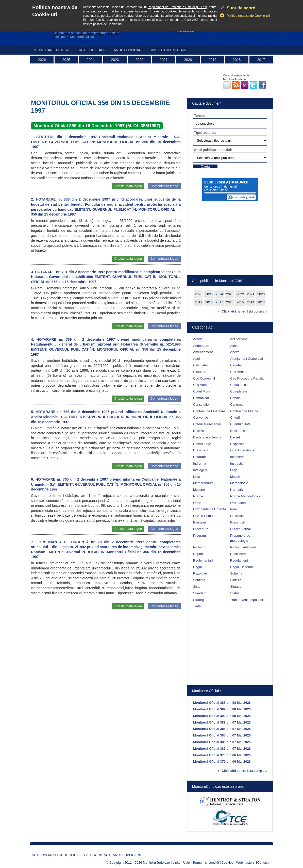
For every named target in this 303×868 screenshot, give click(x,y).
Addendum (201, 346)
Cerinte (235, 365)
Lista (197, 477)
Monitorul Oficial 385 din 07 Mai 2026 (222, 735)
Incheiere (237, 457)
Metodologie (239, 483)
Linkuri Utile (181, 863)
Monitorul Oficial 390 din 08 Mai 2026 (222, 716)
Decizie (199, 431)
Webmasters (245, 863)
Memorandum (203, 483)
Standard (200, 593)
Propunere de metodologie (240, 538)
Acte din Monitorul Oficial (57, 855)
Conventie (201, 417)
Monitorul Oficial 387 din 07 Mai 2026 (222, 749)
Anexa (235, 352)
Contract (236, 405)
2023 (115, 60)
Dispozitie (237, 444)
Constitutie (201, 405)
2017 (261, 60)
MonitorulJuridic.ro (156, 863)
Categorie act (92, 50)
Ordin (197, 503)
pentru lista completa (244, 311)
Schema (236, 573)
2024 (90, 60)
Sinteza (236, 580)
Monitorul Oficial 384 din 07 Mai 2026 (222, 729)
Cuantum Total (241, 424)
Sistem (198, 587)
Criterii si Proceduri (207, 424)
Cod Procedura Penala (247, 378)
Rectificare (238, 554)
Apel (196, 359)
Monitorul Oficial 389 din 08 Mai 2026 (222, 709)
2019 (212, 60)
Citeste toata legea (128, 186)
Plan (233, 509)
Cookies (228, 863)
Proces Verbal (240, 529)
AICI (195, 20)
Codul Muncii (203, 391)
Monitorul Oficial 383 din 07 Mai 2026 (222, 722)
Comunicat (201, 398)
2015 (240, 302)
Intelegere (200, 470)
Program (199, 536)
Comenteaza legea (164, 186)
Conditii (236, 398)
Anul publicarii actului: (213, 150)
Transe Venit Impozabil (247, 600)
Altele (234, 346)
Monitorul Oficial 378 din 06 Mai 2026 (222, 755)
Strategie (200, 600)
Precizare (237, 516)
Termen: (201, 116)
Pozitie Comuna (205, 516)
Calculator (201, 365)
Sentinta (199, 580)
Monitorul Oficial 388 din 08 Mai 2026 (222, 703)
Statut (234, 593)
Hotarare (200, 457)
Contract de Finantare (209, 411)
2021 (164, 60)
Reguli (198, 567)
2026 (42, 60)
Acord (197, 339)
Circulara (200, 372)
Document (201, 450)
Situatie (236, 587)
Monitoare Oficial (52, 50)
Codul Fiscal (239, 385)
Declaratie (238, 431)
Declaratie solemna (207, 437)
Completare (239, 391)
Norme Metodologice (245, 496)
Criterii (235, 417)
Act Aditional (239, 339)
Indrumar (200, 463)
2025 (66, 60)
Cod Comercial (204, 378)
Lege (234, 470)
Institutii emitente (170, 50)
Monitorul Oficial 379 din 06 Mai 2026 (222, 761)
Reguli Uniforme (242, 567)
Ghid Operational (243, 450)
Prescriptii (237, 522)
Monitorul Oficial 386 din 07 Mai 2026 (222, 742)
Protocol (199, 547)
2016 (230, 302)
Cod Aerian (238, 372)
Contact (263, 863)
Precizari (200, 522)
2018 (237, 60)
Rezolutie (200, 573)
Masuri (235, 477)
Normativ (237, 490)
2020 (188, 60)
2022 (139, 60)
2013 (261, 302)
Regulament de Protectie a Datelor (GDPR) (177, 7)
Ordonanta (238, 503)
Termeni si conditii (206, 863)
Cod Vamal (201, 385)
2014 (251, 302)
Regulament (239, 560)
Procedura (201, 529)
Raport (198, 554)
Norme (198, 496)
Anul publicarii (129, 50)
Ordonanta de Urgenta (209, 509)
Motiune (199, 490)
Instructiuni (238, 463)
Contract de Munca (244, 411)
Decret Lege (202, 444)
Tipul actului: (205, 133)
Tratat (197, 606)
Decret (235, 437)
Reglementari (203, 560)
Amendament (203, 352)
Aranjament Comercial (247, 359)
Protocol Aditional (243, 547)
